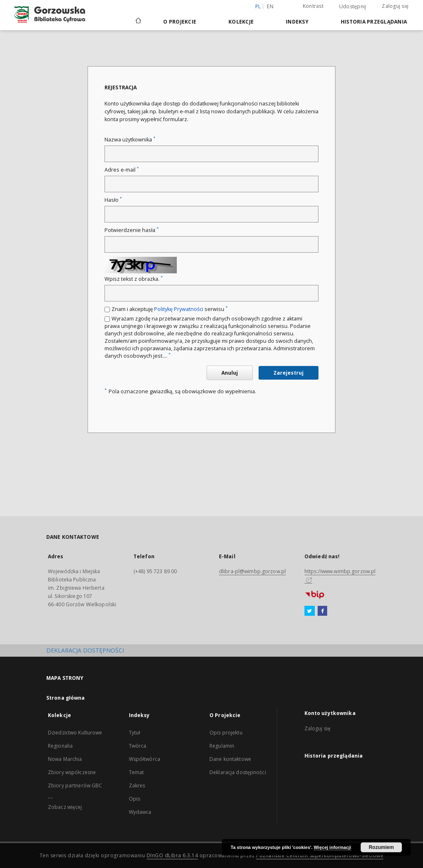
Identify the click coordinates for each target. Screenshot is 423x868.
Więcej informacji (333, 847)
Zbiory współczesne (72, 772)
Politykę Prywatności (179, 309)
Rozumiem (381, 847)
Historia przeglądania (374, 22)
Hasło (113, 200)
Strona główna (66, 698)
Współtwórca (145, 759)
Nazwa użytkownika (130, 140)
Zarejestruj (289, 373)
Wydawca (140, 812)
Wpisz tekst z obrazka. (134, 279)
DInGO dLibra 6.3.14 (172, 855)
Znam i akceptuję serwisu (170, 309)
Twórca (138, 746)
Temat (137, 772)
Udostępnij (353, 7)
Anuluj (230, 373)
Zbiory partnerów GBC (75, 786)
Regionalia (60, 746)
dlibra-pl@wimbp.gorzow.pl (252, 571)
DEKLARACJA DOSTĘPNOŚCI (85, 650)
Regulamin (222, 746)
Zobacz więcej (65, 807)
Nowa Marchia (65, 759)
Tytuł (135, 733)
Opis (134, 799)
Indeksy (297, 22)
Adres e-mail (122, 170)
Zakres (137, 786)
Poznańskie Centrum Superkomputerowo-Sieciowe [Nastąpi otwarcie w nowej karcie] (320, 855)
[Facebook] (322, 611)
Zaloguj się (395, 6)
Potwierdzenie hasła (132, 230)
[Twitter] (310, 611)
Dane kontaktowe (230, 759)
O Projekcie (180, 22)
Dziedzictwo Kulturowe (75, 733)
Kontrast (313, 6)
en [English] (270, 6)
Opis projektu (226, 733)
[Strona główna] (138, 22)
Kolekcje (241, 22)
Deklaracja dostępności (238, 772)
